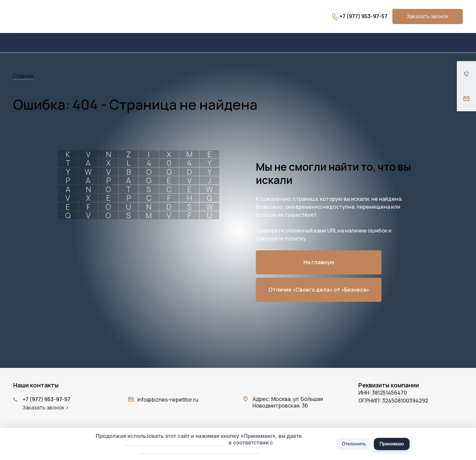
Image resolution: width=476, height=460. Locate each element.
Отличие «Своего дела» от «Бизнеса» (319, 290)
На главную (319, 262)
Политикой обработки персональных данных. (197, 450)
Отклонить (353, 443)
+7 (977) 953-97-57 (363, 16)
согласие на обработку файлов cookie (172, 442)
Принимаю (393, 443)
